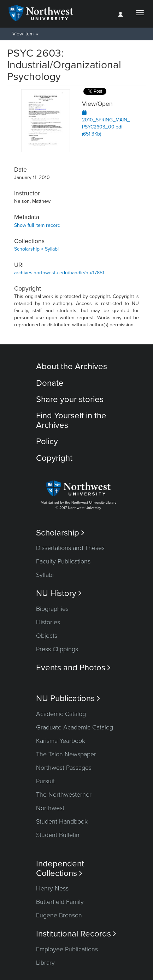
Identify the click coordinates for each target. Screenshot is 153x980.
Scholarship (60, 533)
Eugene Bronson (59, 915)
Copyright (54, 458)
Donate (50, 383)
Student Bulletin (58, 835)
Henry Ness (52, 888)
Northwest (50, 808)
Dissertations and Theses (70, 548)
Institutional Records (76, 934)
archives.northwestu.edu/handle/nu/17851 (59, 273)
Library (45, 963)
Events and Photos (73, 668)
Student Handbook (62, 821)
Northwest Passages (64, 768)
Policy (47, 442)
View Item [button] (25, 34)
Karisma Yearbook (61, 741)
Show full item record (37, 225)
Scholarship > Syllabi (36, 249)
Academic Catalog (61, 714)
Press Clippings (57, 649)
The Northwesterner (64, 795)
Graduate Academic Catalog (75, 727)
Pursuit (45, 781)
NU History (59, 593)
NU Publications (68, 698)
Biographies (52, 609)
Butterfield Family (60, 902)
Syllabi (45, 575)
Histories (48, 622)
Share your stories (70, 399)
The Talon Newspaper (66, 754)
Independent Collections (60, 869)
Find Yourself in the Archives (71, 420)
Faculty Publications (63, 561)
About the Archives (72, 366)
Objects (47, 636)
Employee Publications (67, 949)
